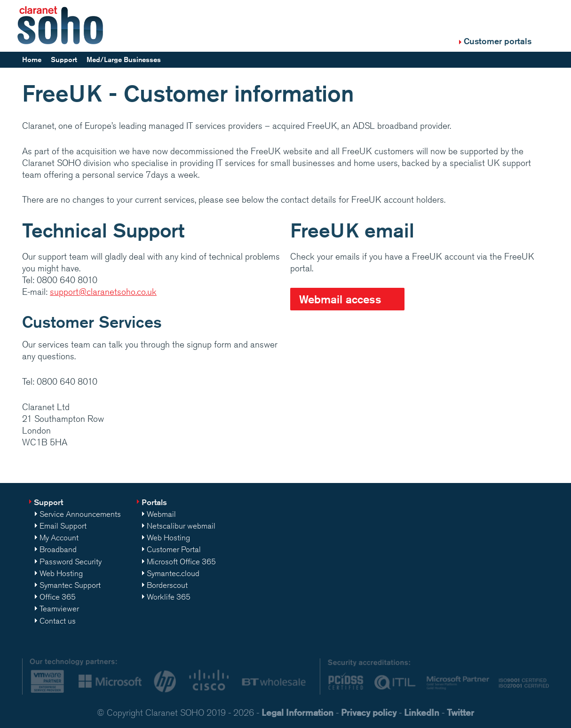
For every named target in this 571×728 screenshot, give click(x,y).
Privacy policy (369, 712)
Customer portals (498, 41)
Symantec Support (70, 585)
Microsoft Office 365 (181, 562)
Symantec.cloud (173, 573)
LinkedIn (422, 712)
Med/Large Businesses (124, 59)
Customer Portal (174, 549)
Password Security (71, 562)
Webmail (161, 514)
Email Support (63, 526)
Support (64, 59)
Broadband (58, 549)
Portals (154, 502)
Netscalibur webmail (181, 526)
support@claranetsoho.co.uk (103, 292)
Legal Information (297, 712)
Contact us (58, 621)
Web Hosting (61, 573)
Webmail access (340, 299)
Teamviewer (59, 609)
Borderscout (167, 585)
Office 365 (58, 597)
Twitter (460, 712)
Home (32, 59)
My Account (59, 538)
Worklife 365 (169, 597)
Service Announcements (80, 514)
